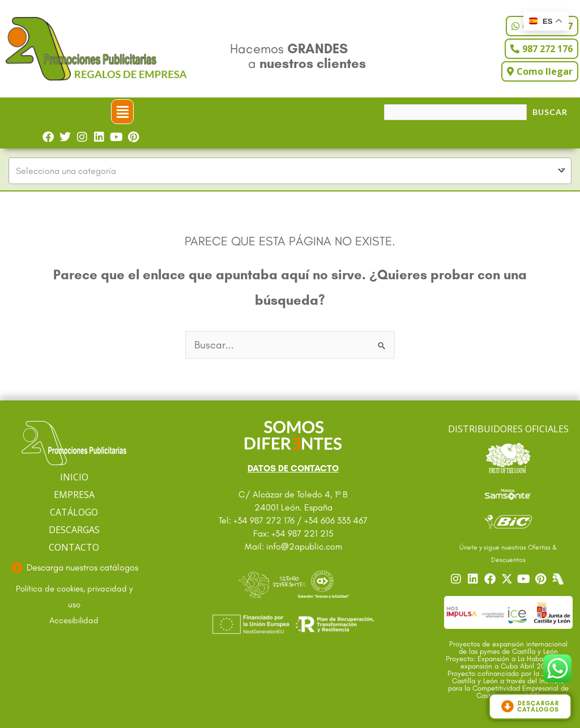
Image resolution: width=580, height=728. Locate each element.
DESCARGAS (74, 530)
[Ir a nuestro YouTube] (525, 579)
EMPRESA (74, 495)
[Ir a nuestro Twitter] (508, 579)
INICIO (74, 477)
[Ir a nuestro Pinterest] (542, 579)
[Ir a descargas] (74, 568)
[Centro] (559, 579)
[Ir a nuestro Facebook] (491, 579)
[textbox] (290, 171)
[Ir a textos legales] (74, 597)
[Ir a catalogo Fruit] (508, 458)
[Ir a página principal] (74, 443)
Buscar (550, 112)
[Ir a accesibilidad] (74, 621)
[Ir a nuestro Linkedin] (474, 579)
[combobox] (290, 171)
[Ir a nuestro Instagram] (457, 579)
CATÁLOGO (74, 512)
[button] (122, 112)
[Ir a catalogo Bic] (508, 521)
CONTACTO (74, 547)
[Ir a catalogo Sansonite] (508, 493)
